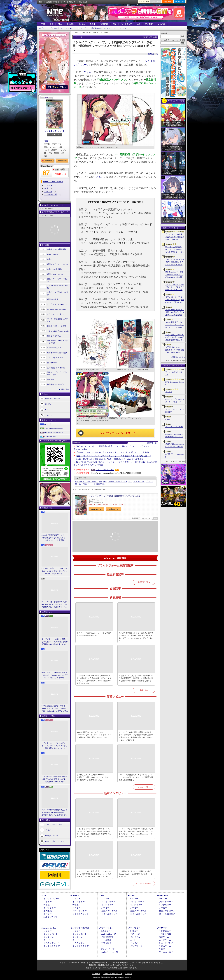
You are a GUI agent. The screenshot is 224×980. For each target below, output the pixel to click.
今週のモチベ (52, 259)
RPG (105, 481)
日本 (85, 484)
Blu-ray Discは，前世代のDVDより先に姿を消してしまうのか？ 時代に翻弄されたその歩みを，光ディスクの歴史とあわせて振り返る (55, 605)
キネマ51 (51, 379)
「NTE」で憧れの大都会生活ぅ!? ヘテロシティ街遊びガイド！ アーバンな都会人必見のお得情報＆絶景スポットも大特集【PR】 (175, 287)
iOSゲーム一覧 (108, 949)
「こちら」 (126, 965)
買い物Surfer (52, 363)
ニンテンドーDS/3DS (80, 928)
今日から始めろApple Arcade (58, 331)
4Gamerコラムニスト (55, 348)
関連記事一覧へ (153, 443)
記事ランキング (51, 917)
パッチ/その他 (51, 194)
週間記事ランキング (52, 398)
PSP (100, 481)
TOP (43, 24)
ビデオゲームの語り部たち (57, 353)
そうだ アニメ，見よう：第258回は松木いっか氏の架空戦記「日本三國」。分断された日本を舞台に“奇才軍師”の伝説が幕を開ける (136, 678)
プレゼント (49, 404)
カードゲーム (165, 940)
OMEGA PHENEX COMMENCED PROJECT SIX (174, 435)
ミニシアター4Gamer (55, 358)
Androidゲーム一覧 (110, 952)
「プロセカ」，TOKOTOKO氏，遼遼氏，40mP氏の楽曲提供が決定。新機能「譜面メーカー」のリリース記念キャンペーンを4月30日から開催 (175, 338)
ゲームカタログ (120, 28)
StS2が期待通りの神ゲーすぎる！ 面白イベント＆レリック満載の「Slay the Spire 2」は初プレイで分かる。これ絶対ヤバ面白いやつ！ (55, 709)
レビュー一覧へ (144, 787)
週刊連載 (48, 911)
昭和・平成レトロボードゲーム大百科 (57, 342)
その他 (162, 949)
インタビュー (71, 28)
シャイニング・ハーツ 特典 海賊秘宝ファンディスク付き (114, 496)
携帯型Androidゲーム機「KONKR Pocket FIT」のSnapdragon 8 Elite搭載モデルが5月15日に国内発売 (174, 275)
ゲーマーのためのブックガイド (57, 320)
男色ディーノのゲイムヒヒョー (57, 280)
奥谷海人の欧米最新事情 (57, 249)
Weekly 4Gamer (53, 254)
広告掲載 (129, 974)
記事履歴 (168, 2)
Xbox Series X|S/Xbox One (54, 428)
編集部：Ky (153, 54)
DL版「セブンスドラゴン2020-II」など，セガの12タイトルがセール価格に (110, 459)
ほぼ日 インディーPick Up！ (58, 304)
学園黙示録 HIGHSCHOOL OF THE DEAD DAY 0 (175, 445)
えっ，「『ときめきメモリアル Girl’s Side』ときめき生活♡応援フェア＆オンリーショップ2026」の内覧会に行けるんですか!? (175, 262)
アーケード (162, 928)
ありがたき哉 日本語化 (56, 368)
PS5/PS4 (71, 24)
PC (51, 24)
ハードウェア (126, 24)
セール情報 (106, 940)
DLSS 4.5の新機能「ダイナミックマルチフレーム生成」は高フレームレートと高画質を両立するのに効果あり (136, 777)
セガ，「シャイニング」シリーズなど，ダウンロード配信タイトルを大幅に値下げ (113, 456)
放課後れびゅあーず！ (56, 384)
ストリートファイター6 (174, 427)
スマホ (93, 24)
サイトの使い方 (69, 2)
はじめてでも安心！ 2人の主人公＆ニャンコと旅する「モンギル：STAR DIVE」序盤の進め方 (54, 571)
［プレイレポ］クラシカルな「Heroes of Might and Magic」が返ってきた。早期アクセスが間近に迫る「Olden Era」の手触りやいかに (175, 300)
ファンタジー (139, 481)
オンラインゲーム (52, 899)
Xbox (60, 24)
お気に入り (156, 2)
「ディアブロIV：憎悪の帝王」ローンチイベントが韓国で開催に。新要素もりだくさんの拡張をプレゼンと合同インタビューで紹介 (54, 813)
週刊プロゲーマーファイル (57, 264)
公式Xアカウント (53, 2)
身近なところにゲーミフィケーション (57, 373)
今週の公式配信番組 (55, 269)
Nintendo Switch (50, 436)
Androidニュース (109, 934)
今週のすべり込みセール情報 (57, 293)
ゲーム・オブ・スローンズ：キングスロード (175, 401)
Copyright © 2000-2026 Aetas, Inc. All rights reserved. (112, 977)
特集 (46, 188)
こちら (87, 72)
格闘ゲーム (164, 937)
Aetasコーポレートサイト (54, 841)
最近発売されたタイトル (101, 28)
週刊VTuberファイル (55, 274)
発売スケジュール (81, 911)
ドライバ (48, 415)
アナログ (149, 24)
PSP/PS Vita (162, 896)
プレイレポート (56, 28)
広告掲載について (51, 835)
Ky (100, 484)
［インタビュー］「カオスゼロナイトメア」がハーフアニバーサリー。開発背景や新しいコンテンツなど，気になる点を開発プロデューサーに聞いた (54, 746)
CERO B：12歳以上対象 (118, 481)
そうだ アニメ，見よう (56, 314)
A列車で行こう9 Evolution (175, 455)
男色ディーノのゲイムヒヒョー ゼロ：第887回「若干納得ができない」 (94, 634)
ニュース (48, 185)
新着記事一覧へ (144, 582)
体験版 (47, 905)
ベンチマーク (136, 946)
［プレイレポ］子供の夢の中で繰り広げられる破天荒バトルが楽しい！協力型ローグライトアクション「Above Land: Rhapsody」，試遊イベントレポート (54, 779)
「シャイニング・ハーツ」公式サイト (118, 433)
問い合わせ (83, 2)
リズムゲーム (165, 946)
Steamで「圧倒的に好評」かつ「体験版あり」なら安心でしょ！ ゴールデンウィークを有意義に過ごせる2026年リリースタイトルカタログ (55, 538)
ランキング (180, 2)
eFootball (169, 392)
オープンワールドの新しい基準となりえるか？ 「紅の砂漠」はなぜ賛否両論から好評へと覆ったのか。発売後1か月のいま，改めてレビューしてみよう (55, 642)
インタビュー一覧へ (144, 883)
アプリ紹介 (106, 943)
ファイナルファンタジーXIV (175, 373)
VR (114, 24)
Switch (82, 24)
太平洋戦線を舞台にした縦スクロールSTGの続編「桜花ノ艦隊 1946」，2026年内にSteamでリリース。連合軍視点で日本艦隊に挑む (175, 350)
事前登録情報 (107, 937)
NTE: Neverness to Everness (175, 383)
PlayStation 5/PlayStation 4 (54, 432)
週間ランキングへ (179, 357)
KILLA (168, 419)
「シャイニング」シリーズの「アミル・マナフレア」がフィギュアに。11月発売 (112, 452)
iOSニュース (107, 931)
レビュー (43, 28)
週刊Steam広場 (53, 299)
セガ (46, 141)
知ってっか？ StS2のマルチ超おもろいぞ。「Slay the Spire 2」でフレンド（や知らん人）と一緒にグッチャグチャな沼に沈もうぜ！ (55, 675)
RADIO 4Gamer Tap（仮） (57, 309)
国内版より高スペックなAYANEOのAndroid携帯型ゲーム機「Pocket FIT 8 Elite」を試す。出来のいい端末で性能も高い (93, 777)
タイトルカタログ (81, 914)
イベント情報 (165, 934)
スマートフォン (106, 928)
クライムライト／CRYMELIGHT (175, 411)
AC (139, 24)
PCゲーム (48, 424)
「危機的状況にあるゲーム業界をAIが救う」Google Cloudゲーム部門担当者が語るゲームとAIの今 (136, 874)
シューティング (166, 943)
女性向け (104, 24)
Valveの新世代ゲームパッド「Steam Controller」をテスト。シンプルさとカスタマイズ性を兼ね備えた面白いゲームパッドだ (94, 735)
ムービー (84, 28)
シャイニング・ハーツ (54, 131)
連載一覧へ (65, 389)
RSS (41, 2)
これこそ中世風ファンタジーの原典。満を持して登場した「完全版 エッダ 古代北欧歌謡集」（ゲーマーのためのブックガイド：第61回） (136, 637)
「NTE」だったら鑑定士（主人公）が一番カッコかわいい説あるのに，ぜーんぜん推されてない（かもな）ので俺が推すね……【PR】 (175, 237)
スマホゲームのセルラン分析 (57, 287)
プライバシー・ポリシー (113, 974)
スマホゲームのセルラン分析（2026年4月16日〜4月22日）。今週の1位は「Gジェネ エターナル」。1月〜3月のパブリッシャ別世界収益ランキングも (94, 679)
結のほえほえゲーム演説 (57, 326)
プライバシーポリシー (53, 824)
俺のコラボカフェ (54, 336)
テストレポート (137, 934)
